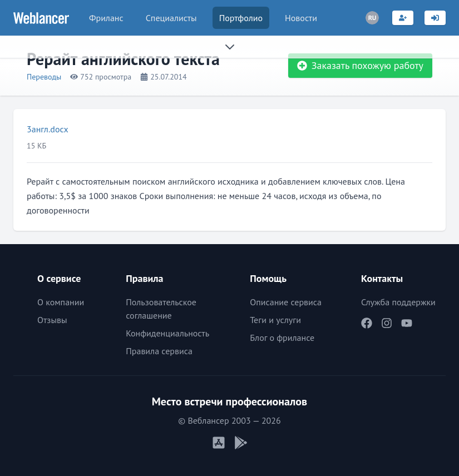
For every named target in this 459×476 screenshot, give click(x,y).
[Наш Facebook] (367, 323)
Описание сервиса (286, 302)
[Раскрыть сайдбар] (229, 47)
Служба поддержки (398, 302)
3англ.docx (48, 129)
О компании (61, 302)
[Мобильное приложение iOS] (219, 443)
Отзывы (52, 320)
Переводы (44, 77)
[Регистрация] (403, 18)
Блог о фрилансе (282, 338)
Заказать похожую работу (360, 65)
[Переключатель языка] (372, 18)
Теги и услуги (275, 320)
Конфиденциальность (167, 333)
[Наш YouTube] (407, 323)
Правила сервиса (159, 351)
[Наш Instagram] (387, 323)
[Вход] (435, 18)
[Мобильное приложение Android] (241, 443)
